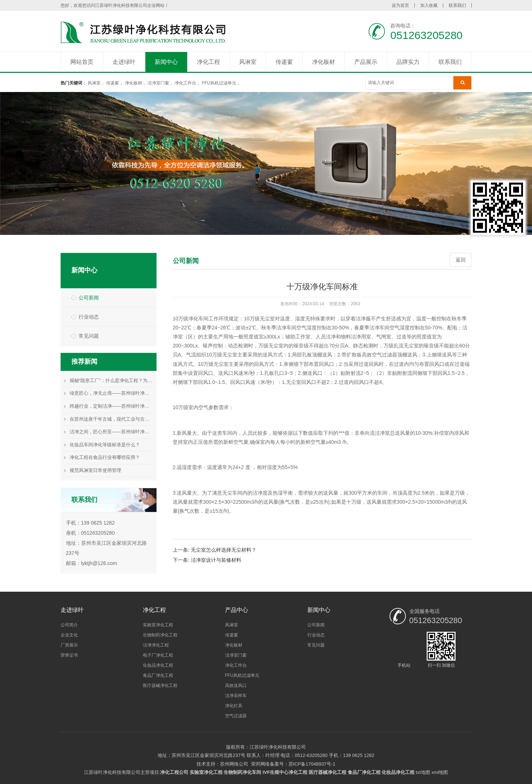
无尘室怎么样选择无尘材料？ (224, 550)
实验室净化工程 (158, 625)
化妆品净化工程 (158, 665)
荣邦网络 (260, 764)
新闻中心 (166, 62)
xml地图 (440, 772)
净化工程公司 (174, 772)
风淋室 (248, 62)
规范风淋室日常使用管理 (95, 470)
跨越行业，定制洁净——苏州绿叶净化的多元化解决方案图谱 (111, 406)
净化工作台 (185, 83)
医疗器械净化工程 (160, 686)
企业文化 (69, 635)
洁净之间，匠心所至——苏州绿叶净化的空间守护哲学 (111, 432)
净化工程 (208, 62)
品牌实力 (408, 62)
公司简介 (69, 625)
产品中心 (237, 610)
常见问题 (89, 336)
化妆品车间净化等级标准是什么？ (105, 445)
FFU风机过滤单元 (219, 83)
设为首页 (400, 5)
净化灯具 (234, 706)
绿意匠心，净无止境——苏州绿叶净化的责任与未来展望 (111, 393)
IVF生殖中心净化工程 (285, 772)
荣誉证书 (69, 655)
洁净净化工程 (156, 645)
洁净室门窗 (158, 83)
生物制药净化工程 (160, 635)
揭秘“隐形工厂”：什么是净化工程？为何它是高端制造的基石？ (111, 380)
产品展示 (366, 62)
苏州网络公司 (234, 764)
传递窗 (284, 62)
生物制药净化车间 (242, 772)
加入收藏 (429, 5)
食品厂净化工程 (158, 675)
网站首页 (82, 62)
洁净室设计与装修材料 (216, 560)
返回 (461, 260)
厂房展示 (69, 645)
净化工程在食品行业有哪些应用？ (105, 457)
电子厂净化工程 (158, 655)
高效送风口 (236, 686)
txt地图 (423, 772)
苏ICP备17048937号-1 (312, 764)
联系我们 (457, 5)
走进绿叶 (124, 62)
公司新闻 (89, 298)
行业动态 (89, 317)
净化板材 (324, 62)
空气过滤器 (236, 716)
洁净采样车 (236, 696)
